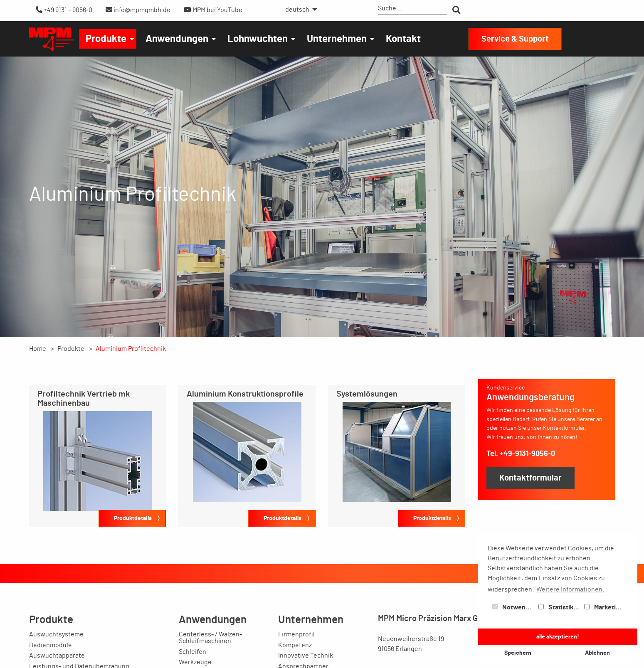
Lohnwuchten (258, 39)
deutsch (297, 10)
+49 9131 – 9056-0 (64, 10)
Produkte (106, 39)
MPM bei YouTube (213, 10)
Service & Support (515, 39)
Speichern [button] (518, 653)
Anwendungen (177, 39)
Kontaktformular (530, 478)
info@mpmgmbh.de (138, 10)
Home (38, 349)
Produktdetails (133, 518)
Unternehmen (337, 39)
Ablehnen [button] (597, 653)
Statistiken (560, 607)
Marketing (604, 607)
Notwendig (513, 607)
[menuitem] (299, 10)
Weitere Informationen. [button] (570, 589)
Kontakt (403, 39)
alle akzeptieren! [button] (558, 637)
